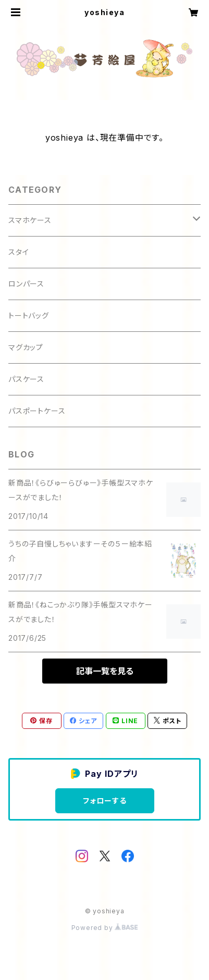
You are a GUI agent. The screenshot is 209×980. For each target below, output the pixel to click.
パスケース (26, 379)
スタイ (19, 252)
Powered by (105, 928)
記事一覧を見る (105, 671)
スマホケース (30, 220)
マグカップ (26, 347)
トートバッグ (29, 315)
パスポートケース (37, 411)
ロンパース (26, 284)
